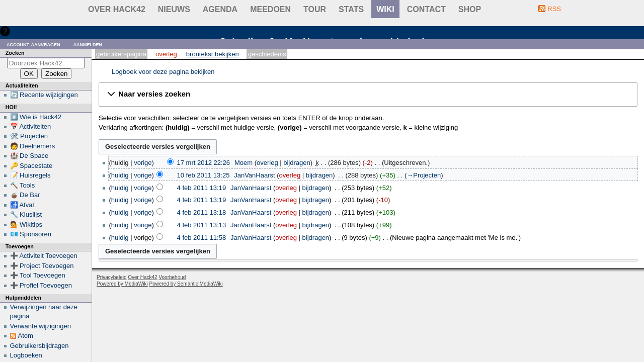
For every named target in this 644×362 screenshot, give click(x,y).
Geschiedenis (267, 54)
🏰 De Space (29, 156)
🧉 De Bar (25, 195)
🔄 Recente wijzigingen (44, 95)
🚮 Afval (22, 205)
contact (426, 9)
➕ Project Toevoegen (42, 266)
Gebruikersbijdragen (39, 346)
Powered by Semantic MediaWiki (186, 284)
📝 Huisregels (30, 175)
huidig (120, 175)
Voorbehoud (172, 277)
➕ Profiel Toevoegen (41, 285)
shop (470, 9)
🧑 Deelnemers (33, 146)
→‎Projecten (424, 175)
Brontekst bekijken (213, 54)
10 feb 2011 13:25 (204, 175)
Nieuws (174, 9)
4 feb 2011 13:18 (202, 212)
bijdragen (297, 163)
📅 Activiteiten (31, 126)
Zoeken (15, 53)
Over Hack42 (117, 9)
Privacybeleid (111, 277)
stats (351, 9)
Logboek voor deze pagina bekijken (163, 72)
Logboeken (26, 355)
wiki (385, 9)
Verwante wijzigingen (41, 326)
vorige (143, 163)
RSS (554, 9)
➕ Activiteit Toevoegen (44, 256)
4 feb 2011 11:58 (202, 238)
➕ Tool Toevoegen (38, 275)
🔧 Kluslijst (26, 214)
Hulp (19, 31)
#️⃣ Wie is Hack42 (36, 117)
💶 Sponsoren (31, 234)
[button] (368, 95)
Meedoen (270, 9)
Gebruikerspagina (121, 54)
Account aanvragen (33, 44)
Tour (315, 9)
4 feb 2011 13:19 (202, 188)
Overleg (166, 54)
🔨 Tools (23, 185)
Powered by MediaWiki (122, 284)
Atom (26, 336)
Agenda (220, 9)
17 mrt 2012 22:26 (204, 163)
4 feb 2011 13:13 (202, 225)
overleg (267, 163)
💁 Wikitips (26, 224)
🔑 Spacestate (31, 166)
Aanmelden (88, 44)
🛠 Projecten (29, 136)
